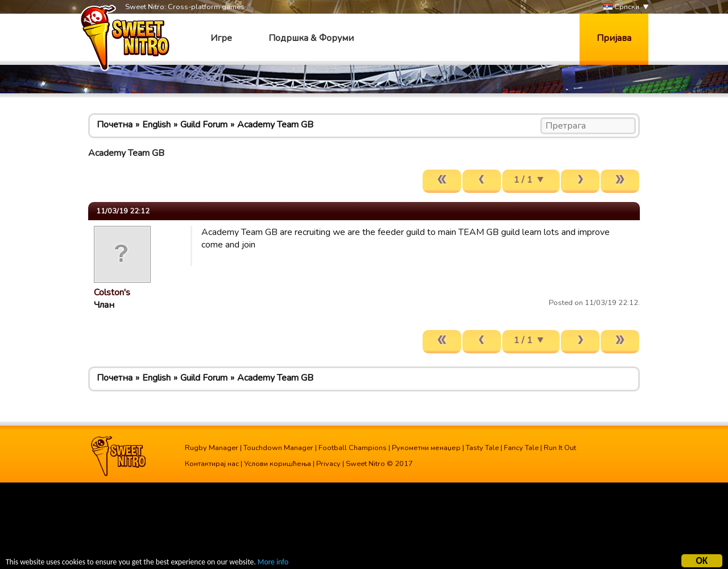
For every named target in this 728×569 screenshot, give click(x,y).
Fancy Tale (521, 448)
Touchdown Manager (278, 448)
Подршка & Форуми (311, 38)
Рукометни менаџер (426, 448)
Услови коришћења (278, 464)
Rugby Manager (212, 448)
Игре (221, 38)
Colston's (112, 292)
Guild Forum (204, 125)
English (156, 125)
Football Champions (353, 448)
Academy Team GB (275, 125)
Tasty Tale (482, 448)
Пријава (614, 38)
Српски (621, 7)
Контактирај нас (212, 464)
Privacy (328, 464)
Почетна (115, 125)
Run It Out (560, 448)
